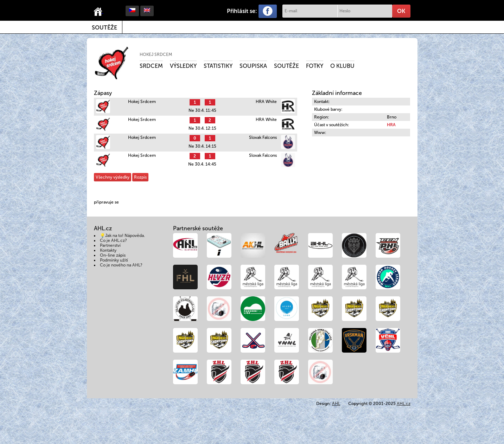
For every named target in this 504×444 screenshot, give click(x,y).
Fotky (315, 66)
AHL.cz (404, 404)
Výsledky (183, 66)
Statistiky (218, 66)
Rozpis (140, 177)
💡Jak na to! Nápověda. (122, 236)
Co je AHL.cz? (113, 240)
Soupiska (253, 66)
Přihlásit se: (242, 11)
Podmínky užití (114, 260)
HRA (391, 125)
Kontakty (108, 250)
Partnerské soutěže (198, 228)
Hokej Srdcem (156, 54)
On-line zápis (113, 255)
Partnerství (110, 245)
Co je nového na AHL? (121, 265)
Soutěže (104, 28)
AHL (336, 404)
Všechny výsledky (113, 177)
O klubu (342, 66)
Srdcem (151, 66)
